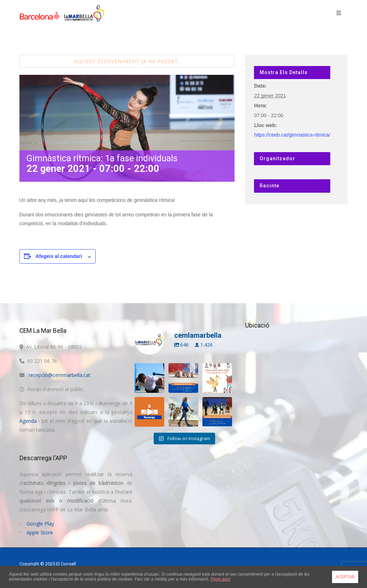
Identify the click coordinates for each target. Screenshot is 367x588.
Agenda (28, 421)
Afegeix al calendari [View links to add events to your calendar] (59, 256)
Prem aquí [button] (220, 579)
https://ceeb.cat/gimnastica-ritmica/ (292, 135)
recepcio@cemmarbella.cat (60, 375)
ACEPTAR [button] (345, 577)
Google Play (40, 524)
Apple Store (40, 532)
